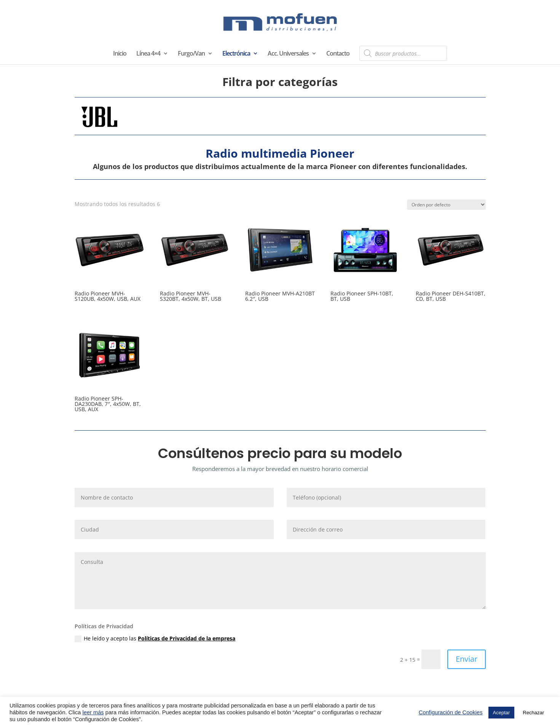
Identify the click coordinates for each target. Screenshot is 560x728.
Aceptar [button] (502, 713)
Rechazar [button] (533, 713)
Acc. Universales (288, 54)
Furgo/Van (191, 54)
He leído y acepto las (155, 639)
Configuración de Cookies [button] (451, 712)
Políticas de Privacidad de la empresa (187, 638)
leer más (93, 712)
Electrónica (236, 54)
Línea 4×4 (148, 54)
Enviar (467, 659)
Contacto (338, 54)
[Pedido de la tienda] (446, 205)
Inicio (120, 54)
